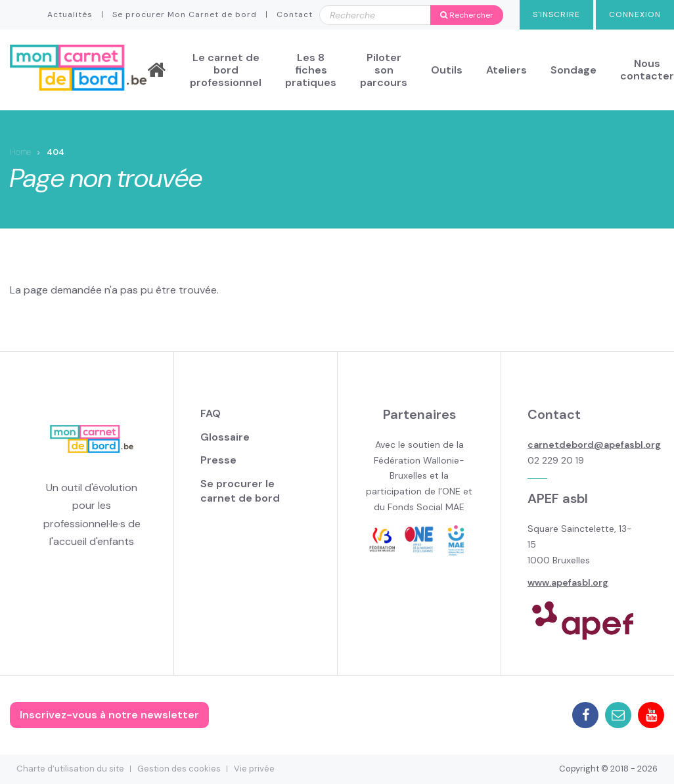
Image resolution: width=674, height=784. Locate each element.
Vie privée (254, 769)
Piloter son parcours (384, 70)
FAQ (211, 413)
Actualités (70, 14)
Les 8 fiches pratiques (311, 70)
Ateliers (506, 70)
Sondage (573, 70)
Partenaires (419, 414)
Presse (218, 460)
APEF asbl (558, 498)
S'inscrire (556, 14)
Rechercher (467, 15)
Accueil (156, 70)
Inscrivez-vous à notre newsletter (109, 715)
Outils (447, 70)
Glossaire (225, 437)
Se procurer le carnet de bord (240, 491)
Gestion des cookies (179, 769)
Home (20, 152)
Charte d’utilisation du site (70, 769)
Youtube (651, 715)
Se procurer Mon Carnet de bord (185, 14)
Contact (295, 14)
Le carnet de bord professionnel (226, 70)
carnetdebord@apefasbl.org (594, 445)
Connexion (635, 14)
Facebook (585, 715)
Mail (618, 715)
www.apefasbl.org (568, 582)
